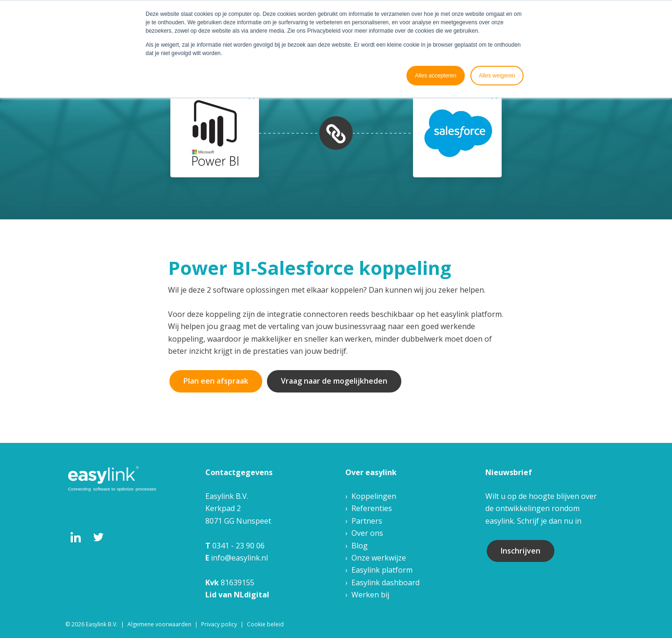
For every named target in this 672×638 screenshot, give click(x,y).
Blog (360, 546)
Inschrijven (521, 551)
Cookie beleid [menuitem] (265, 624)
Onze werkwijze (379, 558)
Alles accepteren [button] (436, 76)
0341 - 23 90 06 (238, 546)
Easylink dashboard (385, 582)
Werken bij (370, 595)
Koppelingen (374, 496)
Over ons (367, 533)
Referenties (372, 508)
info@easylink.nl (239, 558)
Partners (367, 521)
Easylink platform (382, 570)
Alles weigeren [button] (497, 76)
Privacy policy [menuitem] (219, 624)
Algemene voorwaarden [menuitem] (159, 624)
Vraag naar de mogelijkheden (334, 381)
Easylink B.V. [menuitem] (102, 624)
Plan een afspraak (216, 381)
